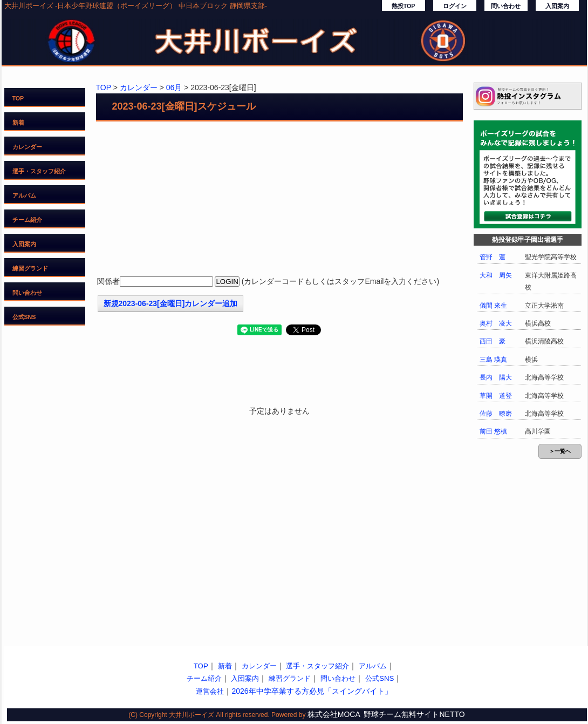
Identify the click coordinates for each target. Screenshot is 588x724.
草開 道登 (496, 396)
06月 (174, 87)
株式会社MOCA (334, 714)
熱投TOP (404, 6)
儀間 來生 (493, 306)
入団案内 (557, 6)
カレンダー (27, 147)
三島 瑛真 (493, 360)
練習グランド (30, 268)
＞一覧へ (560, 451)
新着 (18, 123)
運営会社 (210, 691)
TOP (18, 98)
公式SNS (24, 317)
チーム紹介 (27, 220)
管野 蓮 (493, 257)
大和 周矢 (496, 275)
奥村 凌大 (496, 323)
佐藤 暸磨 (496, 414)
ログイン (455, 6)
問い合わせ (506, 6)
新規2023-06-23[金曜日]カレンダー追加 (171, 303)
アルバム (24, 195)
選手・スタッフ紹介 (39, 171)
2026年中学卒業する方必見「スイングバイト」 (312, 691)
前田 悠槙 (493, 431)
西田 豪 (493, 341)
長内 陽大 (496, 377)
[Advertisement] (279, 200)
